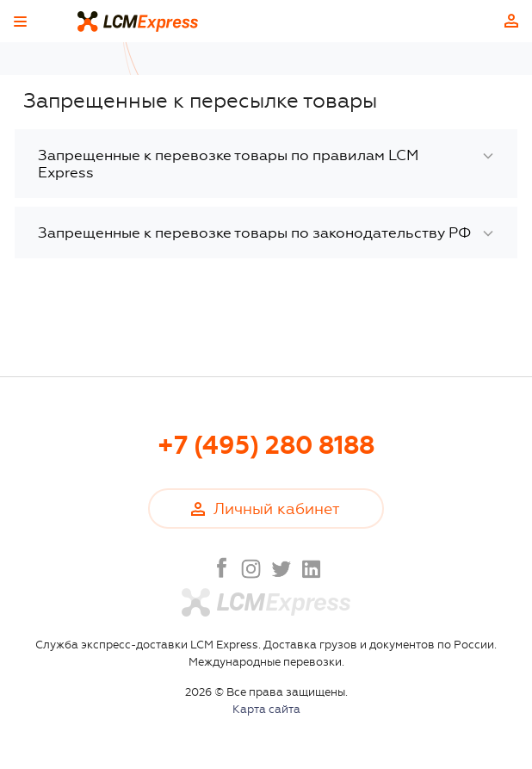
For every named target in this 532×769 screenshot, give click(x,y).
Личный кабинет (511, 21)
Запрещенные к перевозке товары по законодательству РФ (255, 233)
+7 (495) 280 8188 (266, 446)
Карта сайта (266, 709)
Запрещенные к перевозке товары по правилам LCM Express (228, 164)
